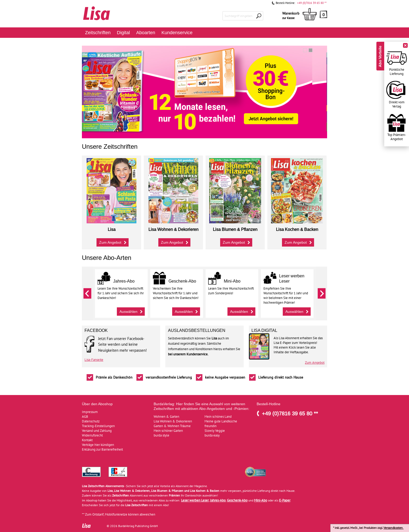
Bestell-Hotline (269, 404)
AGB (85, 417)
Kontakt (87, 440)
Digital (123, 32)
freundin (210, 426)
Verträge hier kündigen (98, 445)
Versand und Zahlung (97, 431)
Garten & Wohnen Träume (172, 426)
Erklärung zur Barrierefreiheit (102, 449)
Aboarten (146, 32)
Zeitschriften (98, 32)
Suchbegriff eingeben (239, 16)
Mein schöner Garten (168, 431)
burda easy (212, 435)
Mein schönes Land (218, 417)
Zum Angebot (113, 242)
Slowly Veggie (215, 431)
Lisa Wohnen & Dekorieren (173, 421)
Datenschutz (91, 421)
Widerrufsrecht (92, 435)
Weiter (322, 294)
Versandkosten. (393, 528)
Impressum (90, 412)
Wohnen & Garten (166, 417)
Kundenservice (177, 32)
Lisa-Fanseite (94, 360)
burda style (161, 435)
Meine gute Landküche (221, 421)
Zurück (87, 294)
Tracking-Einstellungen (98, 426)
